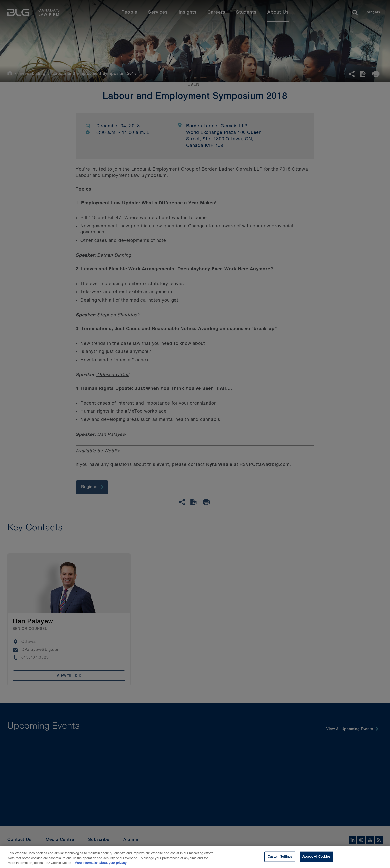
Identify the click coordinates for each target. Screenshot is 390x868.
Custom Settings (280, 860)
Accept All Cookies (316, 860)
